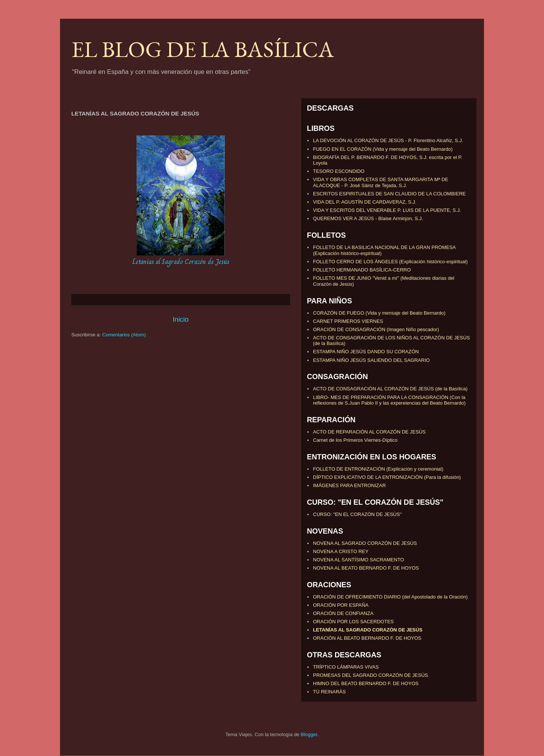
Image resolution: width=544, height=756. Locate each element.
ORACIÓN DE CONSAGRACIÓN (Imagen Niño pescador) (376, 329)
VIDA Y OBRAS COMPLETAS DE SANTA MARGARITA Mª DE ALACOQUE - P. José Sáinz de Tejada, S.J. (380, 182)
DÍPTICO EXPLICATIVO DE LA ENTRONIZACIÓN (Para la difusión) (387, 477)
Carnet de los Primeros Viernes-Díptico (355, 440)
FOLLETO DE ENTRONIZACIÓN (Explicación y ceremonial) (378, 469)
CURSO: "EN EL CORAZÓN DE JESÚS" (357, 514)
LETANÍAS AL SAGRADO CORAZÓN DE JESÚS (368, 630)
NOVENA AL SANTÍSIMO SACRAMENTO (358, 560)
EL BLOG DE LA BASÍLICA (203, 49)
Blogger (309, 734)
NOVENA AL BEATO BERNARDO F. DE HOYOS (366, 568)
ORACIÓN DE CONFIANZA (343, 613)
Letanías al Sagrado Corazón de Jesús (181, 262)
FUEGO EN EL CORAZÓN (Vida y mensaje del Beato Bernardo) (383, 149)
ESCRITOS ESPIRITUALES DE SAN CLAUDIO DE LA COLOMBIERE (389, 194)
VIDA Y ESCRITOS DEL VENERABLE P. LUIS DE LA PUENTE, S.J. (387, 210)
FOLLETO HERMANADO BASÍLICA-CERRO (362, 270)
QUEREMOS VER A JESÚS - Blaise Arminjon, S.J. (368, 218)
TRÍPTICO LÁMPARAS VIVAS (346, 667)
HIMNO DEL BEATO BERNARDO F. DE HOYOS (366, 683)
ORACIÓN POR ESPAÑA (341, 605)
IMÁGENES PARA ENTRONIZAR (349, 485)
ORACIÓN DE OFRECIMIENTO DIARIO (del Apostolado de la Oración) (390, 597)
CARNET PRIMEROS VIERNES (348, 321)
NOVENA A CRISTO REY (341, 551)
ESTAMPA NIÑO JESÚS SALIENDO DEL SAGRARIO (371, 360)
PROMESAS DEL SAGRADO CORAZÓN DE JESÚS (370, 675)
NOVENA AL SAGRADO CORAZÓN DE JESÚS (365, 543)
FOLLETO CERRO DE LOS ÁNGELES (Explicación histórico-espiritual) (390, 262)
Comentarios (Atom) (124, 335)
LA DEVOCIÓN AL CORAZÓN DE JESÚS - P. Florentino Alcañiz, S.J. (388, 140)
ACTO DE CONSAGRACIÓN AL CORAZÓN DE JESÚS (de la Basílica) (390, 389)
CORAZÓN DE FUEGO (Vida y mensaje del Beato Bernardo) (379, 313)
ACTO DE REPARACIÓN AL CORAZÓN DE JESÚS (369, 432)
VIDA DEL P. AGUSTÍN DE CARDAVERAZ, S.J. (365, 202)
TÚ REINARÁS (329, 692)
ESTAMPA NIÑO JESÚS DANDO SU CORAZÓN (366, 352)
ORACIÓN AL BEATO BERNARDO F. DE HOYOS (367, 638)
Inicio (180, 319)
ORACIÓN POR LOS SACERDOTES (353, 622)
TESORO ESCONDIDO (339, 171)
